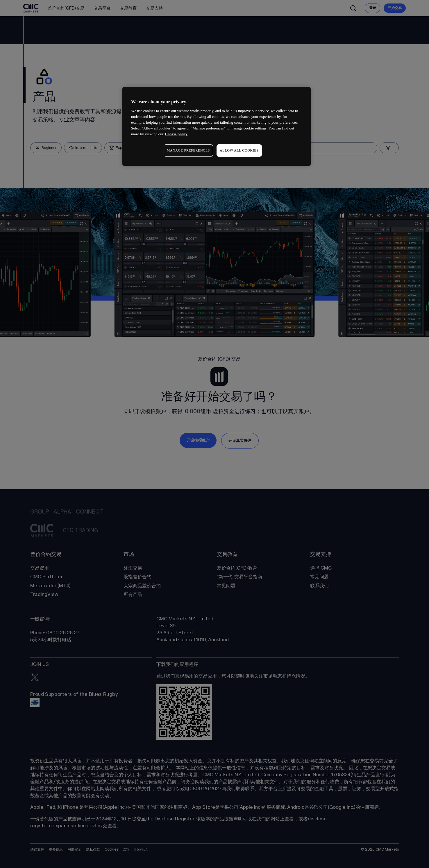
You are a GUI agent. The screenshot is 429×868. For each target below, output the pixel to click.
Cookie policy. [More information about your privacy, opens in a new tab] (176, 134)
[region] (217, 126)
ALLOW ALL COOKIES (239, 150)
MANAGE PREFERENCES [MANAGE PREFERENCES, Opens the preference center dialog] (188, 150)
